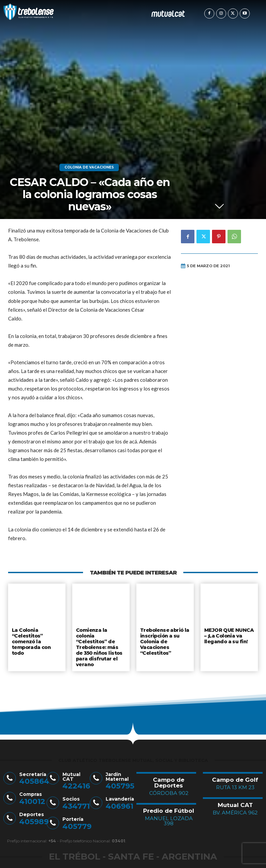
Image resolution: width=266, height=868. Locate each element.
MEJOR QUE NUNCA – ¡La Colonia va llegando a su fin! (228, 635)
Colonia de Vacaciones (89, 167)
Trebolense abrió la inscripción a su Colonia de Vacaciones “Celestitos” (164, 640)
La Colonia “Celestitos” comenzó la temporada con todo (31, 640)
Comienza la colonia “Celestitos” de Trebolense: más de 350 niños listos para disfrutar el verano (101, 643)
